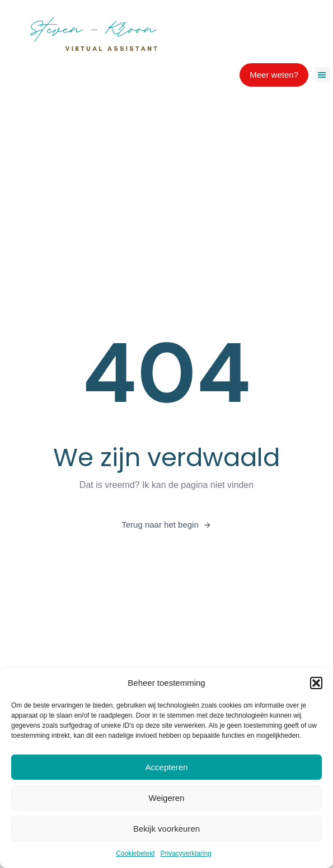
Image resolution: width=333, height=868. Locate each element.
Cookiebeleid (135, 853)
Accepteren (167, 767)
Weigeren (167, 798)
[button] (316, 683)
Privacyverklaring (186, 853)
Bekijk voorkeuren (166, 829)
